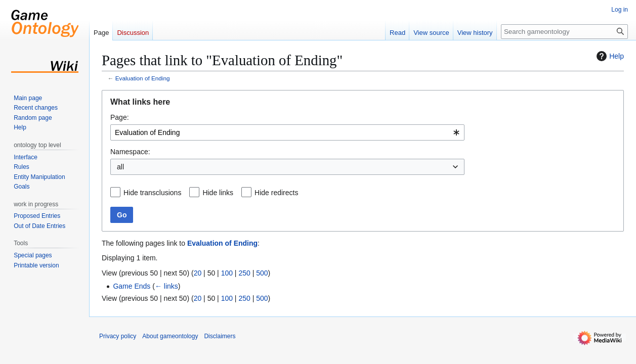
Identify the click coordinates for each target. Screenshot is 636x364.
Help (609, 56)
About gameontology (170, 336)
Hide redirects (276, 193)
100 (227, 273)
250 (244, 273)
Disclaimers (220, 336)
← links (166, 286)
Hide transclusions (152, 193)
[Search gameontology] (564, 32)
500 (262, 273)
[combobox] (287, 132)
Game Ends (132, 286)
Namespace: (130, 152)
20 (198, 273)
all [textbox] (120, 167)
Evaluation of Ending (143, 78)
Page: (120, 117)
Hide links (218, 193)
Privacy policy (118, 336)
